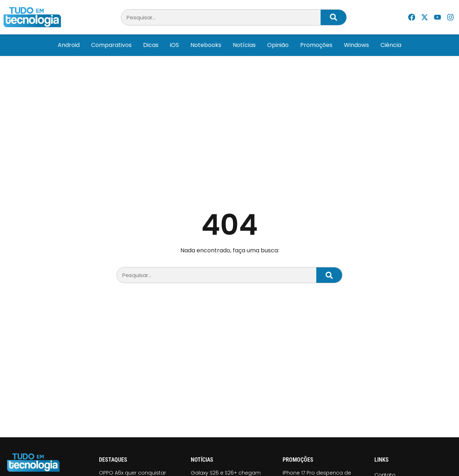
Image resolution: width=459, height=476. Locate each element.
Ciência (391, 45)
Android (69, 45)
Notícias (244, 45)
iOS (174, 45)
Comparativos (111, 45)
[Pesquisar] (333, 17)
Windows (356, 45)
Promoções (316, 45)
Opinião (278, 45)
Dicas (151, 45)
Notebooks (206, 45)
